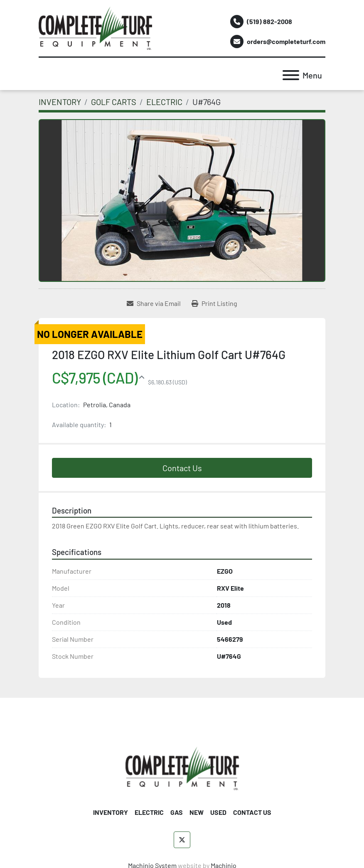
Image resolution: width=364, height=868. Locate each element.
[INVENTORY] (60, 102)
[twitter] (182, 840)
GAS (177, 812)
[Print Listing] (214, 303)
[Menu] (291, 75)
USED (218, 812)
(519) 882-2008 (269, 21)
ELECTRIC (149, 812)
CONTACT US (252, 812)
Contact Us (182, 468)
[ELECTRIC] (164, 102)
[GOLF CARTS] (114, 102)
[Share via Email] (154, 303)
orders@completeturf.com (286, 41)
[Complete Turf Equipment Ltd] (182, 767)
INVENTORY (111, 812)
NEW (197, 812)
